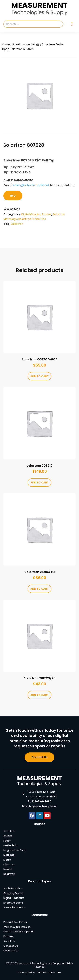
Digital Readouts (14, 898)
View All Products (14, 907)
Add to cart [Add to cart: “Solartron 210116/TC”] (39, 589)
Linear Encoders (13, 903)
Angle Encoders (13, 888)
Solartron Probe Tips (32, 219)
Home (6, 44)
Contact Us (11, 946)
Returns (8, 936)
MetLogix (9, 855)
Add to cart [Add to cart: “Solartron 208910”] (39, 483)
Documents (11, 950)
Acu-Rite (9, 831)
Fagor (7, 841)
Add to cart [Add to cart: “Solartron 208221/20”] (39, 695)
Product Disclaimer (15, 922)
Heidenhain (10, 845)
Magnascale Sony (15, 850)
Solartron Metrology (26, 44)
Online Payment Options (19, 931)
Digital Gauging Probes (36, 214)
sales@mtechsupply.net (31, 185)
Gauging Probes (14, 893)
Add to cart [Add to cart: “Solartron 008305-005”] (39, 376)
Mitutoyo (9, 864)
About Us (9, 941)
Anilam (8, 836)
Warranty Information (17, 927)
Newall (7, 869)
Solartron (17, 224)
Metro (7, 860)
